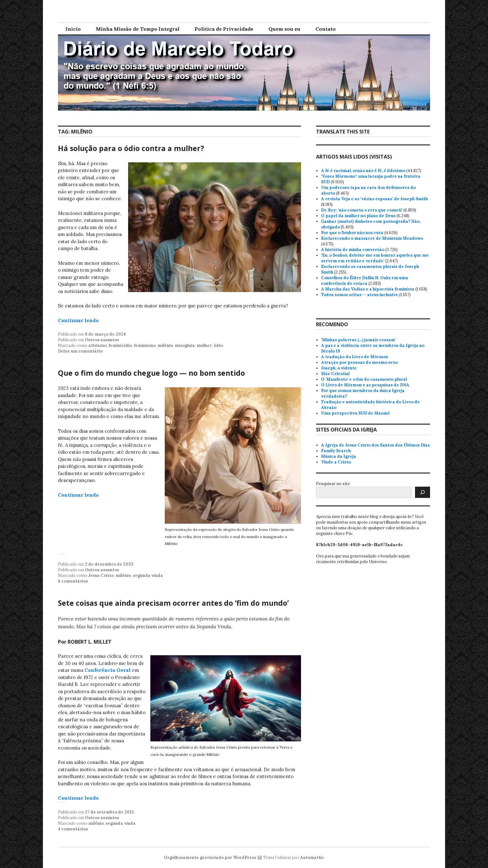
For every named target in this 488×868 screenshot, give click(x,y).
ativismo (97, 345)
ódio (218, 345)
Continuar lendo (78, 320)
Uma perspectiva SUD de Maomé (356, 413)
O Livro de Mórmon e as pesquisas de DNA (365, 385)
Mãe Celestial (335, 374)
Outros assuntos (102, 340)
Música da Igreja (339, 456)
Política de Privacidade (224, 29)
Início (73, 29)
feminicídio (120, 345)
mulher (204, 345)
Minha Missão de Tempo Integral (138, 29)
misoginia (185, 345)
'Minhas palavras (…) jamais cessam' (358, 340)
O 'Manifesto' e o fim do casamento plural (364, 379)
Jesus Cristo (101, 575)
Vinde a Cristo (336, 462)
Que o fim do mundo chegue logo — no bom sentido (151, 373)
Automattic (312, 858)
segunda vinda (148, 575)
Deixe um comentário (80, 351)
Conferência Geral (108, 670)
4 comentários (73, 829)
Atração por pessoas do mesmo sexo (359, 362)
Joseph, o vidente (339, 368)
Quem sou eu (284, 29)
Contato (326, 29)
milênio (165, 345)
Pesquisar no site (333, 484)
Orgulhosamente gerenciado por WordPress (210, 858)
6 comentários (73, 581)
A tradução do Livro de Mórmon (355, 357)
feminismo (145, 345)
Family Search (336, 451)
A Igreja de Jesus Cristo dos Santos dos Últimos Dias (375, 445)
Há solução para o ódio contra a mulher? (131, 148)
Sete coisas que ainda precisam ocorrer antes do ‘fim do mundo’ (173, 603)
